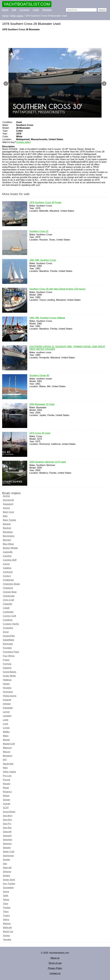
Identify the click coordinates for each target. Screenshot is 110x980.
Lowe (6, 720)
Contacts (24, 10)
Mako (6, 736)
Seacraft (7, 832)
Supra (6, 892)
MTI (5, 760)
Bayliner (7, 528)
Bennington (9, 536)
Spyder (7, 860)
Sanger (7, 800)
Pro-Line (7, 776)
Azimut (6, 508)
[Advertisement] (55, 39)
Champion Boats (11, 584)
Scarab (7, 804)
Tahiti (6, 896)
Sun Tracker (9, 884)
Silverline (8, 840)
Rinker (6, 796)
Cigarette (8, 604)
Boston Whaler (10, 548)
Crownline (8, 628)
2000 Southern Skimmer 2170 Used (48, 462)
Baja (5, 516)
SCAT (6, 808)
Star (5, 864)
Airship (6, 496)
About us (55, 958)
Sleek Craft (9, 852)
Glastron (7, 668)
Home (5, 10)
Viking (6, 920)
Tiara (5, 904)
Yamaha (7, 940)
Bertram (7, 540)
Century (7, 576)
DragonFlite (9, 636)
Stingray (7, 872)
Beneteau (8, 532)
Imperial (7, 700)
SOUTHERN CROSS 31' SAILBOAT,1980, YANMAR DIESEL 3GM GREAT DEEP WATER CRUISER (67, 348)
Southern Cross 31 (39, 231)
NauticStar (8, 764)
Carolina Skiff (10, 560)
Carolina (7, 556)
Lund (5, 724)
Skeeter (7, 848)
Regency (7, 792)
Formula (7, 664)
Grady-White (9, 676)
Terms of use (55, 963)
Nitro (5, 768)
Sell (14, 10)
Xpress (6, 936)
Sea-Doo (7, 820)
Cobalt (6, 608)
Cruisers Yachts (11, 624)
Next (104, 84)
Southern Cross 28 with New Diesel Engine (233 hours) (57, 289)
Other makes (9, 772)
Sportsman (8, 856)
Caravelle (8, 552)
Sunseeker (8, 888)
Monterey (8, 756)
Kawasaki (8, 708)
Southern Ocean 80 (39, 376)
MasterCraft (9, 744)
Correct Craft (9, 616)
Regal (6, 788)
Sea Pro (7, 824)
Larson (6, 712)
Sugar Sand (9, 880)
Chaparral (8, 588)
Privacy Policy (55, 968)
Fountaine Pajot (11, 652)
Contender (8, 612)
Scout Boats (9, 812)
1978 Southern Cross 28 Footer (45, 203)
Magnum (7, 748)
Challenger (8, 580)
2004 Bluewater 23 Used (42, 404)
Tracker (7, 908)
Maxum (7, 752)
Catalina (7, 568)
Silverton (7, 844)
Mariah (6, 740)
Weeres (7, 924)
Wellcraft (7, 928)
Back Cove (8, 512)
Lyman (6, 728)
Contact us (55, 973)
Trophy (6, 916)
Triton (6, 912)
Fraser (6, 660)
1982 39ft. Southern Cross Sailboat (47, 318)
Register (47, 10)
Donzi (6, 632)
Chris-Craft (8, 600)
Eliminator (8, 644)
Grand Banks (10, 672)
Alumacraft (8, 500)
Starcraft (7, 868)
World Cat (8, 932)
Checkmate (9, 596)
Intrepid (7, 704)
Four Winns (9, 656)
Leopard (7, 716)
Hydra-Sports (10, 696)
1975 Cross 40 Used (40, 433)
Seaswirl (7, 836)
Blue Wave (8, 544)
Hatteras (7, 680)
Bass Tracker (10, 520)
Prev (6, 84)
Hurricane (8, 692)
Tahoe (6, 900)
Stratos (7, 876)
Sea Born (8, 816)
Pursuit (6, 780)
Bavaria (7, 524)
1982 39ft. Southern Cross (43, 260)
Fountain (7, 648)
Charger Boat (10, 592)
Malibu (6, 732)
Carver (6, 564)
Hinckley (7, 688)
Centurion (8, 572)
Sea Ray (7, 828)
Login (36, 10)
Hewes (6, 684)
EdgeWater (9, 640)
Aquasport (8, 504)
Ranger (7, 784)
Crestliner (8, 620)
